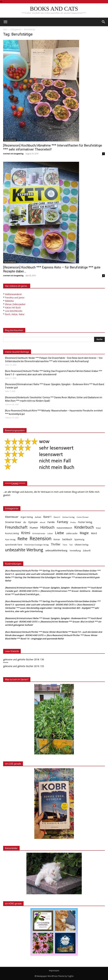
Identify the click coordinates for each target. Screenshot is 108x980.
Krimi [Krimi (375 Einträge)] (26, 533)
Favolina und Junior (15, 298)
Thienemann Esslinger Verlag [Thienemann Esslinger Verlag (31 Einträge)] (36, 545)
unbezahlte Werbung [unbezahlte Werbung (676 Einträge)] (24, 550)
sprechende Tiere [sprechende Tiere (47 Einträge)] (14, 545)
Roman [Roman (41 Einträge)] (57, 539)
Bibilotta (9, 301)
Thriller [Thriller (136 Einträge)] (56, 544)
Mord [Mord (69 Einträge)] (94, 533)
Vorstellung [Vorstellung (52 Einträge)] (75, 550)
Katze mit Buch (13, 308)
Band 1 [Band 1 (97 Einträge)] (47, 517)
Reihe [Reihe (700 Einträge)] (22, 539)
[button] (104, 22)
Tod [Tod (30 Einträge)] (71, 545)
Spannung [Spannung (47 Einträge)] (79, 539)
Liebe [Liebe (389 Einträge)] (59, 533)
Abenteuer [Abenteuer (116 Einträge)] (12, 517)
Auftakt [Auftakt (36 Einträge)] (38, 517)
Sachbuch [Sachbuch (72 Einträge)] (67, 539)
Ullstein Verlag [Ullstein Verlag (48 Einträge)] (81, 545)
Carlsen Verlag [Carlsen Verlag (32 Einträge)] (68, 517)
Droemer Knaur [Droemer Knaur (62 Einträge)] (13, 522)
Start (5, 29)
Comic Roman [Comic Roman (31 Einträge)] (83, 517)
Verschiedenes (10, 140)
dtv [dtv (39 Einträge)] (25, 522)
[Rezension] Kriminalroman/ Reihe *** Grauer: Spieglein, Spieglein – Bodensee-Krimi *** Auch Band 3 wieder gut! (55, 386)
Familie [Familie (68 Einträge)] (51, 522)
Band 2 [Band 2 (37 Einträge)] (57, 517)
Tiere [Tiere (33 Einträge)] (65, 545)
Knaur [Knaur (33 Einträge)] (99, 528)
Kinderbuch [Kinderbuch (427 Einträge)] (84, 527)
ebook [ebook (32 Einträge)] (43, 522)
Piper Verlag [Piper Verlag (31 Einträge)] (10, 539)
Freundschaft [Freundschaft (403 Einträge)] (16, 527)
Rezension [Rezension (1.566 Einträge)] (40, 538)
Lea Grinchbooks (14, 311)
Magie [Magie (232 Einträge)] (84, 533)
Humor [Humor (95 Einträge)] (34, 528)
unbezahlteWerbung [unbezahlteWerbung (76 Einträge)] (56, 550)
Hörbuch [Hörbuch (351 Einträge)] (47, 527)
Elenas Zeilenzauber (15, 304)
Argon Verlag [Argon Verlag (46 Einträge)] (27, 517)
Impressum (54, 971)
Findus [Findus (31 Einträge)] (73, 522)
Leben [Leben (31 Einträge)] (50, 533)
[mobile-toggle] (5, 22)
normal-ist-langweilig (13, 154)
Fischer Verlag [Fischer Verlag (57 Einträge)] (85, 522)
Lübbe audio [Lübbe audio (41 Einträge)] (72, 533)
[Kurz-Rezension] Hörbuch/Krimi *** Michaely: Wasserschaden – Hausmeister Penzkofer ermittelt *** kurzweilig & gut (54, 412)
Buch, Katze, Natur (15, 314)
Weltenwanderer (13, 294)
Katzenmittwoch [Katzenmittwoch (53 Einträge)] (64, 528)
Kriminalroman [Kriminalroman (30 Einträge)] (39, 533)
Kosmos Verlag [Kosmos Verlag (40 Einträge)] (12, 533)
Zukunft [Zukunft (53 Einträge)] (87, 550)
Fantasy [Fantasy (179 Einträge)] (63, 522)
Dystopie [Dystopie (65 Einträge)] (33, 522)
